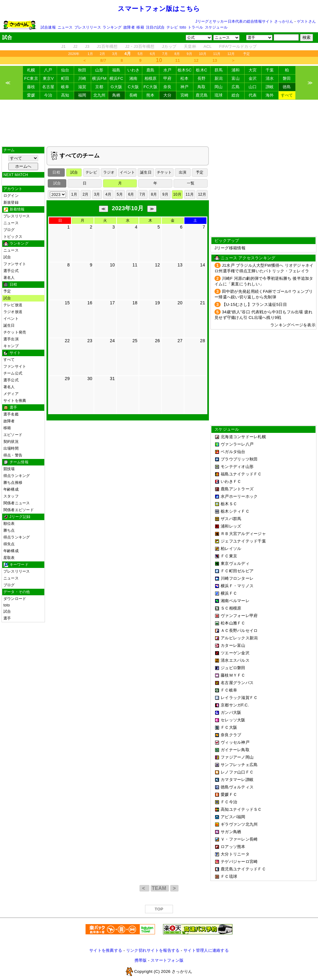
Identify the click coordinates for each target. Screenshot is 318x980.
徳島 (287, 87)
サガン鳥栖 (231, 832)
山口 (253, 87)
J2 (75, 46)
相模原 (151, 78)
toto (183, 27)
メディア (11, 394)
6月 (153, 54)
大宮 (253, 70)
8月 (177, 54)
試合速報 (48, 27)
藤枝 (31, 87)
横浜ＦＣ (229, 593)
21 (203, 303)
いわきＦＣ (231, 481)
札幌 (31, 70)
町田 (65, 78)
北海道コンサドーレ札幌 (243, 437)
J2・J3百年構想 (140, 46)
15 (67, 303)
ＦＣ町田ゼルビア (237, 571)
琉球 (219, 95)
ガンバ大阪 (231, 712)
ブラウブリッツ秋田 (239, 459)
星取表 (9, 558)
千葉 (270, 70)
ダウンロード (15, 599)
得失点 (9, 544)
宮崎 (185, 95)
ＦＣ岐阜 (229, 690)
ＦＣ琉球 (229, 876)
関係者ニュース (17, 503)
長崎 (133, 95)
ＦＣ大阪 (229, 727)
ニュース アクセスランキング (248, 258)
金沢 (253, 78)
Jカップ (169, 46)
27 (180, 341)
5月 (140, 54)
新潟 (219, 78)
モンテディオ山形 (237, 467)
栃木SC (185, 70)
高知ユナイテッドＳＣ (241, 809)
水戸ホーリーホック (239, 496)
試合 (7, 257)
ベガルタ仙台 (233, 452)
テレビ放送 (13, 305)
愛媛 (31, 95)
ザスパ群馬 (231, 519)
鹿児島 (202, 95)
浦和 (236, 70)
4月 (108, 194)
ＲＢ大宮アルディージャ (243, 534)
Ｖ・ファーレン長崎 (239, 839)
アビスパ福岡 (233, 817)
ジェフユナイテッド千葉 (243, 541)
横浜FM (99, 78)
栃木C (201, 70)
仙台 (65, 70)
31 (112, 379)
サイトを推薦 (15, 401)
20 (180, 303)
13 (215, 60)
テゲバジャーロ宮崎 (239, 862)
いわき (134, 70)
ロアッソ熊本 (233, 847)
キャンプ (11, 346)
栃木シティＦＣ (235, 511)
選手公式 (11, 271)
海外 (270, 95)
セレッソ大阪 (233, 720)
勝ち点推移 (13, 483)
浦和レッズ (231, 526)
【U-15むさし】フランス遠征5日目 (254, 304)
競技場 (9, 469)
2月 (103, 54)
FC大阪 (150, 87)
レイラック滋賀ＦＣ (239, 698)
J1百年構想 (107, 46)
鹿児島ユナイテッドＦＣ (243, 869)
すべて (287, 95)
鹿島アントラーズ (237, 489)
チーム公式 (13, 373)
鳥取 (202, 87)
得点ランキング (17, 476)
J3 (87, 46)
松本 (185, 78)
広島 (236, 87)
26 (157, 341)
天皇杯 (190, 46)
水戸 (168, 70)
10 (112, 265)
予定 (246, 54)
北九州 (99, 95)
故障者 (129, 27)
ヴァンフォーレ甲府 (239, 616)
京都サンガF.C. (235, 705)
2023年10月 (128, 208)
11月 (217, 54)
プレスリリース (88, 27)
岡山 (219, 87)
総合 (236, 95)
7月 (165, 54)
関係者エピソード (19, 510)
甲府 (168, 78)
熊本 (150, 95)
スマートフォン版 (167, 960)
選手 (7, 618)
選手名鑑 (11, 414)
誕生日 (9, 325)
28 (203, 341)
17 (112, 303)
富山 (236, 78)
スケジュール (216, 27)
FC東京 (31, 78)
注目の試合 (155, 27)
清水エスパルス (235, 660)
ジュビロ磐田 (233, 668)
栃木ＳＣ (229, 504)
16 (90, 303)
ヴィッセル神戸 (235, 742)
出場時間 (11, 448)
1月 (91, 54)
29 (67, 379)
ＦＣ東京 (229, 556)
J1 (64, 46)
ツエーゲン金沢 (235, 653)
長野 (202, 78)
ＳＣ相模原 (231, 608)
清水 (270, 78)
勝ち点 (9, 530)
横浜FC (116, 78)
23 (90, 341)
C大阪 (133, 87)
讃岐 (270, 87)
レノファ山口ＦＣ (237, 772)
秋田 (82, 70)
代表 (253, 95)
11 (178, 60)
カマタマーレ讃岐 (237, 780)
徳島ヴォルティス (237, 787)
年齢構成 (11, 489)
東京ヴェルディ (235, 563)
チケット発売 (15, 332)
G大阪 (116, 87)
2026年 (74, 54)
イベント (11, 319)
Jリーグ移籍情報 (230, 248)
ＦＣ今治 (229, 802)
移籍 (140, 27)
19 (157, 303)
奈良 (168, 87)
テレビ (172, 27)
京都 (99, 87)
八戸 (48, 70)
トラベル (195, 27)
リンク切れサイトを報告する (153, 950)
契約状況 (11, 442)
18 (135, 303)
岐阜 (65, 87)
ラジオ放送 (13, 312)
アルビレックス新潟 (239, 638)
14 (203, 265)
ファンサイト (15, 264)
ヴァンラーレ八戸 (237, 444)
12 (196, 60)
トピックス (13, 237)
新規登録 (11, 202)
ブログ (9, 230)
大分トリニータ (235, 854)
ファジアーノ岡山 (237, 757)
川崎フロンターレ (237, 578)
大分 (168, 95)
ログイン (11, 196)
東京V (48, 78)
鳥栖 (116, 95)
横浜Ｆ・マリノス (237, 586)
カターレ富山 (233, 645)
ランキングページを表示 (293, 325)
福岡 (82, 95)
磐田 (287, 78)
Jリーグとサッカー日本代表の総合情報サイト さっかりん (245, 21)
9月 (189, 54)
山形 (99, 70)
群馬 (219, 70)
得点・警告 (13, 455)
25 (135, 341)
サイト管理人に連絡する (206, 950)
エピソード (13, 435)
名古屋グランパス (237, 683)
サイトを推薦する (106, 950)
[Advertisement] (159, 123)
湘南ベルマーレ (235, 601)
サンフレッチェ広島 (239, 765)
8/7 (103, 60)
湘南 (133, 78)
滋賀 (82, 87)
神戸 (185, 87)
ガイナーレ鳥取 (235, 750)
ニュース (65, 27)
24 (112, 341)
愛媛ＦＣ (229, 794)
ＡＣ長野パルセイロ (239, 631)
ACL (208, 46)
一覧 (191, 183)
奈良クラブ (231, 735)
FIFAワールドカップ (238, 46)
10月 (203, 54)
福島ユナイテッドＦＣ (241, 474)
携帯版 (141, 960)
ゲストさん (306, 21)
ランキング (112, 27)
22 (67, 341)
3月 (115, 54)
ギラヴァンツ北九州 (239, 824)
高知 (65, 95)
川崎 (82, 78)
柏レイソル (231, 549)
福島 (116, 70)
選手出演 (11, 339)
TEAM (160, 888)
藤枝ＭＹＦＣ (233, 675)
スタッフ (11, 496)
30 (90, 379)
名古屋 (48, 87)
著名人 (9, 278)
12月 (231, 54)
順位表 (9, 524)
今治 (48, 95)
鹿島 (150, 70)
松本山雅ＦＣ (233, 623)
